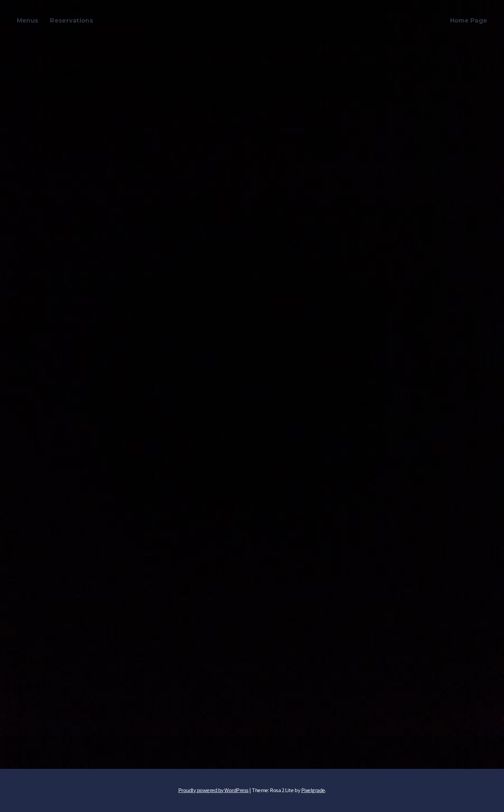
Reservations (71, 20)
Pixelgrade (313, 790)
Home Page (469, 20)
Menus (28, 20)
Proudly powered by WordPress (213, 790)
